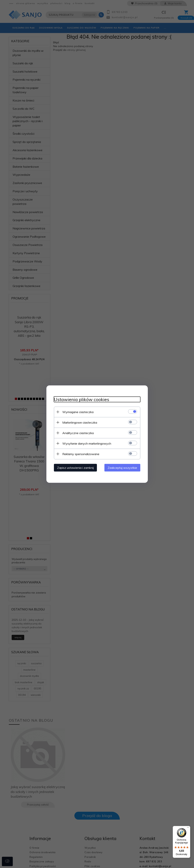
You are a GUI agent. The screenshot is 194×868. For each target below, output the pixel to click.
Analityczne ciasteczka (78, 433)
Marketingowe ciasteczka (80, 422)
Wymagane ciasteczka (78, 412)
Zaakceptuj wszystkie (122, 467)
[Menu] (188, 828)
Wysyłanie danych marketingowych (87, 443)
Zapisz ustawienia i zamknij (75, 467)
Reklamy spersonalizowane (81, 454)
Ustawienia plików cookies (82, 399)
